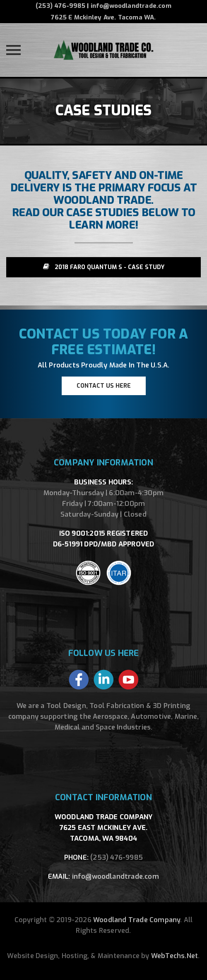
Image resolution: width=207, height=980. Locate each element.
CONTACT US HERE (104, 386)
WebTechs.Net (175, 956)
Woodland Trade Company (137, 920)
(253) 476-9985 (60, 6)
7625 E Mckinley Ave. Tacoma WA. (103, 17)
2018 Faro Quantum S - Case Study (104, 267)
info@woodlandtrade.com (131, 6)
